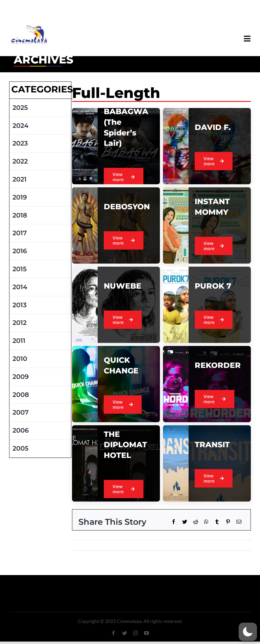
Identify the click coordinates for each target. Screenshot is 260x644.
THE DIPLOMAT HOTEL (125, 445)
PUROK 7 (213, 286)
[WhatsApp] (206, 522)
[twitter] (125, 633)
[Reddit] (196, 522)
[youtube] (146, 633)
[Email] (239, 522)
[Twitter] (185, 522)
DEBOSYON (127, 207)
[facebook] (114, 633)
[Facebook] (174, 522)
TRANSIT (212, 444)
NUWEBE (123, 286)
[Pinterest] (228, 522)
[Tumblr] (217, 522)
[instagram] (135, 633)
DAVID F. (213, 127)
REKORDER (218, 365)
